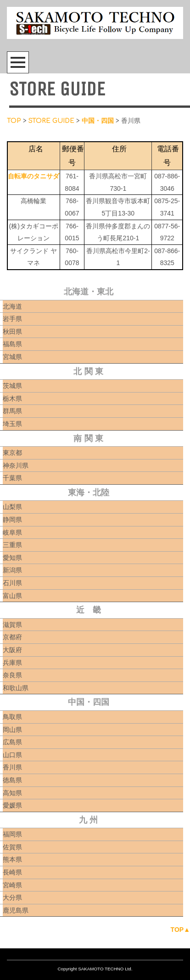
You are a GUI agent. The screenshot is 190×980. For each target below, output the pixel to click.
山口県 (12, 755)
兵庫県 (12, 663)
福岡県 (12, 834)
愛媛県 (12, 805)
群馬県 (12, 411)
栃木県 (12, 399)
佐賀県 (12, 847)
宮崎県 (12, 885)
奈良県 (12, 675)
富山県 (12, 596)
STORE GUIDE (51, 121)
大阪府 (12, 650)
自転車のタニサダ (34, 176)
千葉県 (12, 478)
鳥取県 (12, 717)
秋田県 (12, 332)
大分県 (12, 897)
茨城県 (12, 386)
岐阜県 (12, 532)
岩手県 (12, 319)
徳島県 (12, 780)
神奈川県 (16, 465)
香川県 (12, 767)
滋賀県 (12, 625)
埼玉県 (12, 424)
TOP (14, 121)
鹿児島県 (16, 910)
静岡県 (12, 520)
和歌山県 (16, 688)
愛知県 (12, 558)
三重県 (12, 545)
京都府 (12, 637)
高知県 (12, 793)
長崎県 (12, 872)
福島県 (12, 344)
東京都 (12, 453)
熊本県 (12, 859)
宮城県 (12, 357)
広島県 (12, 742)
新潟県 (12, 570)
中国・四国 (98, 121)
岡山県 (12, 730)
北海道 (12, 306)
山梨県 (12, 507)
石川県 (12, 583)
